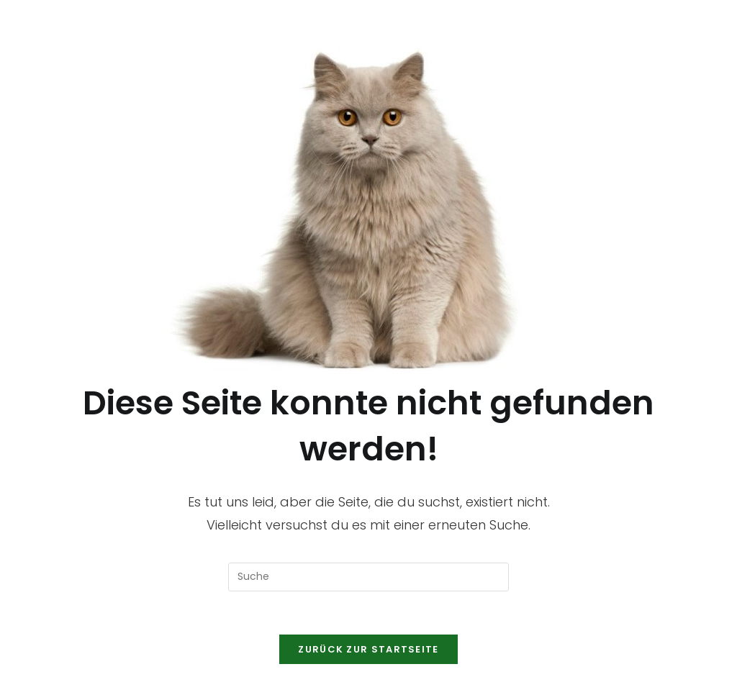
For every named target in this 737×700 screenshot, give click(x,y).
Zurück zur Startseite (368, 649)
